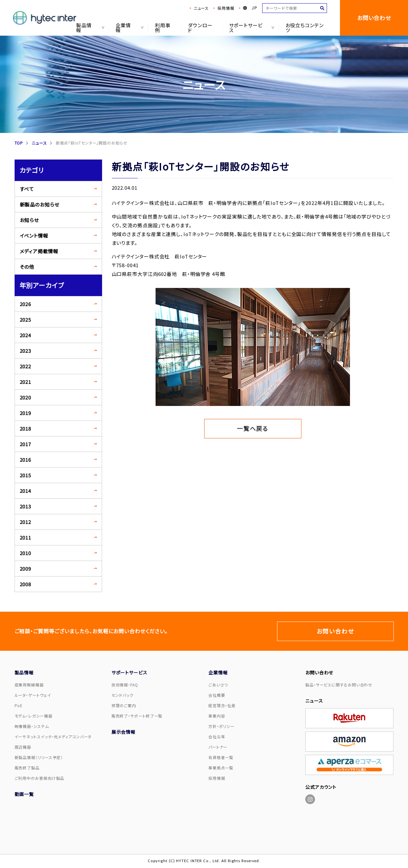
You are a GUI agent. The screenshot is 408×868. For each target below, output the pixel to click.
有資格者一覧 (221, 757)
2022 (26, 366)
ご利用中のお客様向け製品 (40, 778)
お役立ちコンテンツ (305, 28)
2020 (26, 397)
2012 (26, 522)
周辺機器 (23, 747)
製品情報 (89, 28)
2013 (26, 506)
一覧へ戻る (253, 428)
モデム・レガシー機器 (34, 716)
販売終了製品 (27, 768)
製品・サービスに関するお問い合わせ (339, 685)
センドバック (122, 695)
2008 (26, 584)
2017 (26, 444)
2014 (26, 491)
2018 (26, 428)
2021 (26, 382)
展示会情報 (124, 732)
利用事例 (163, 28)
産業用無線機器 (29, 685)
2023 (26, 351)
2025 (26, 320)
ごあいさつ (218, 685)
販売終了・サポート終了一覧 (137, 716)
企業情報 (128, 28)
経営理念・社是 (222, 705)
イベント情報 (34, 236)
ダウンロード (200, 28)
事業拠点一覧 (221, 768)
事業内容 (217, 716)
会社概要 (217, 695)
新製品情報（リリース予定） (39, 757)
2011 (26, 537)
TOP (19, 143)
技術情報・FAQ (125, 685)
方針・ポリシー (221, 726)
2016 (26, 460)
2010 (26, 553)
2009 (26, 569)
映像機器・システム (32, 726)
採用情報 (226, 8)
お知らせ (29, 220)
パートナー (218, 747)
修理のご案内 (124, 705)
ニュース (201, 8)
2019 (26, 413)
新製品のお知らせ (40, 204)
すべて (27, 189)
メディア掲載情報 (39, 251)
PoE (19, 705)
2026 (26, 304)
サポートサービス (250, 28)
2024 (26, 335)
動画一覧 (24, 794)
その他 (27, 267)
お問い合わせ (374, 18)
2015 (26, 475)
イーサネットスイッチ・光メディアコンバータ (53, 737)
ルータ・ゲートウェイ (33, 695)
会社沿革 (217, 737)
